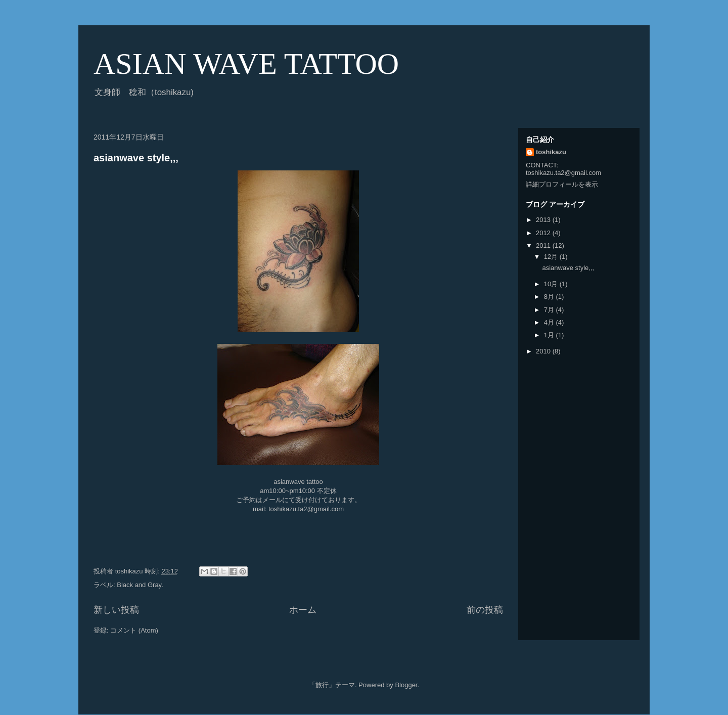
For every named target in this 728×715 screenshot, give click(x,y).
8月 (550, 297)
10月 (552, 284)
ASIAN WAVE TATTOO (246, 64)
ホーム (303, 610)
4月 (550, 322)
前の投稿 (485, 610)
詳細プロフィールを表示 (562, 184)
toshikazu (551, 152)
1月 (550, 335)
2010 (544, 351)
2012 (544, 233)
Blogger (406, 685)
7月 (550, 310)
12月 (552, 257)
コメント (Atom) (134, 630)
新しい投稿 (116, 610)
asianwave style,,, (136, 158)
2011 (544, 245)
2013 (544, 220)
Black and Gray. (140, 585)
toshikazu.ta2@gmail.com (306, 509)
